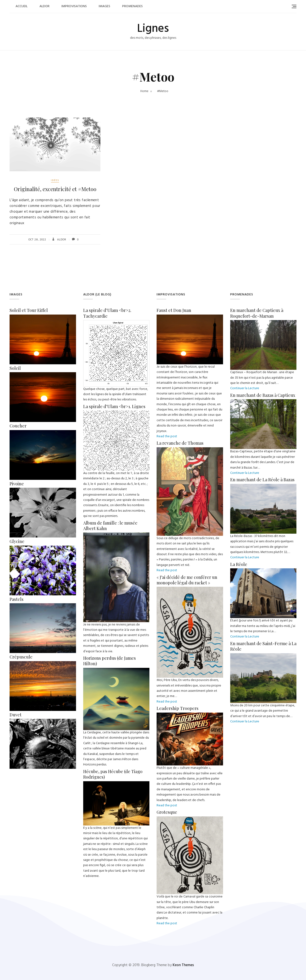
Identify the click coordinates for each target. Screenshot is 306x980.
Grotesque (167, 812)
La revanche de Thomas (180, 443)
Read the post (167, 436)
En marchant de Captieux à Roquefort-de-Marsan (257, 313)
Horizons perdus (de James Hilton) (109, 661)
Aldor (44, 6)
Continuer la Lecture (245, 388)
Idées (55, 180)
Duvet (16, 715)
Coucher (18, 426)
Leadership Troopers (178, 708)
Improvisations (74, 6)
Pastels (16, 599)
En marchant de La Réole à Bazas (262, 480)
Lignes (153, 29)
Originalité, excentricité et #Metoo (55, 189)
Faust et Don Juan (174, 310)
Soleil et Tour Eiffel (29, 310)
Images (104, 6)
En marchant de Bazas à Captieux (263, 395)
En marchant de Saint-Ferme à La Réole (263, 646)
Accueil (22, 6)
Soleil (15, 368)
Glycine (17, 541)
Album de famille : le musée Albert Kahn (110, 526)
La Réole (239, 564)
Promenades (132, 6)
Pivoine (17, 484)
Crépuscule (21, 657)
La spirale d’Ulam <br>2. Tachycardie (107, 313)
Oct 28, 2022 (37, 240)
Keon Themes (183, 965)
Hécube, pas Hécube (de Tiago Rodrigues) (113, 774)
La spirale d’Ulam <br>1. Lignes (114, 406)
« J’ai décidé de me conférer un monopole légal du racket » (187, 580)
